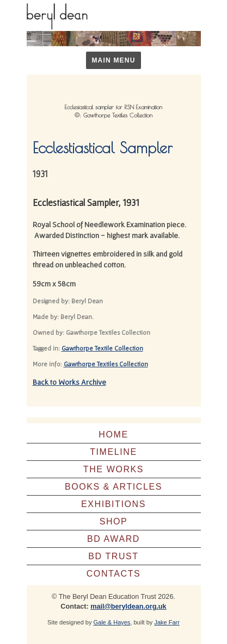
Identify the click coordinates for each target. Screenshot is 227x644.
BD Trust (113, 556)
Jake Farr (167, 622)
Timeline (113, 452)
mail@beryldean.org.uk (128, 607)
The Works (113, 469)
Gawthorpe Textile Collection (102, 348)
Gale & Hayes (112, 622)
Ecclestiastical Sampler (103, 148)
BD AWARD (113, 539)
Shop (114, 521)
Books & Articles (113, 487)
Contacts (114, 574)
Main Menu (113, 60)
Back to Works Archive (69, 382)
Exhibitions (113, 504)
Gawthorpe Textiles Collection (106, 364)
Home (113, 434)
